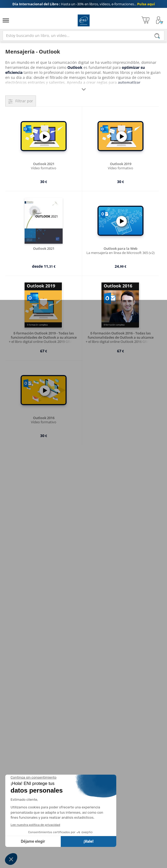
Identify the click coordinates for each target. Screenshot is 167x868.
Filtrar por (24, 101)
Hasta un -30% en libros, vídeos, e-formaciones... (84, 4)
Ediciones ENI (84, 20)
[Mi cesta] (145, 20)
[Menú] (6, 20)
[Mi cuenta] (160, 20)
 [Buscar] (157, 36)
